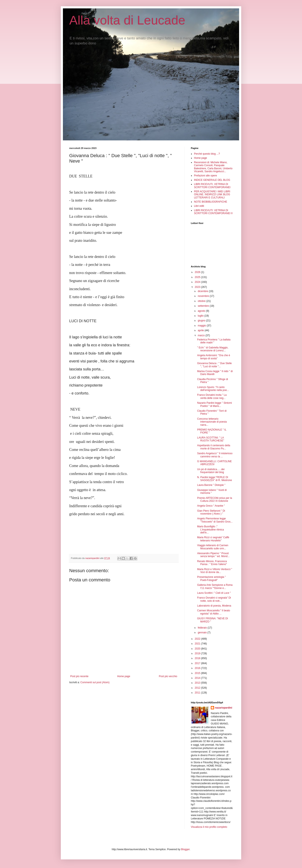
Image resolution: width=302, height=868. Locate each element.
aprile (201, 330)
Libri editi (199, 206)
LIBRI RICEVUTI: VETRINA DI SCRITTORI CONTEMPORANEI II (213, 212)
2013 (198, 683)
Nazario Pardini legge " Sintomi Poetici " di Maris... (215, 404)
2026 (198, 272)
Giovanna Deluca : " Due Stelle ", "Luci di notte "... (214, 365)
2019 (198, 653)
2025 (198, 277)
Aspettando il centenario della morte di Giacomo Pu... (214, 447)
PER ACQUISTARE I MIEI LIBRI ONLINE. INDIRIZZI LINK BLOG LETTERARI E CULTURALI (212, 195)
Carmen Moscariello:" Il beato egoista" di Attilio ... (214, 612)
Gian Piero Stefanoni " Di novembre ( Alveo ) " (211, 512)
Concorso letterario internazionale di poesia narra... (212, 422)
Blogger (185, 849)
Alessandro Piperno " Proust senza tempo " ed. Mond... (213, 555)
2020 (198, 649)
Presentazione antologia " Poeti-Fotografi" (211, 578)
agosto (202, 311)
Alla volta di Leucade (127, 20)
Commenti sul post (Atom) (95, 682)
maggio (202, 326)
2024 (198, 282)
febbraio (203, 628)
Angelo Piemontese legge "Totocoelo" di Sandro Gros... (215, 520)
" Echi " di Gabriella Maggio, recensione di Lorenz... (213, 349)
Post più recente (79, 676)
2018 (198, 658)
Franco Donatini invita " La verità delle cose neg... (212, 396)
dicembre (203, 291)
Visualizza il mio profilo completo (209, 827)
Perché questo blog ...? (207, 154)
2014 (198, 678)
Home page (124, 676)
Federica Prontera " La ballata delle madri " (214, 341)
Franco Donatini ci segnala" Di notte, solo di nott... (214, 599)
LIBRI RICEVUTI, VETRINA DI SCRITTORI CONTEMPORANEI (212, 186)
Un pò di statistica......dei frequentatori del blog (211, 471)
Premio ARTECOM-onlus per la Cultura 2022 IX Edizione (215, 499)
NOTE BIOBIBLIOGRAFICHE (211, 202)
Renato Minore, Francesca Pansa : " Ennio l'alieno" (212, 563)
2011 (198, 693)
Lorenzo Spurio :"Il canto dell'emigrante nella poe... (213, 389)
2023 (198, 287)
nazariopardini (224, 708)
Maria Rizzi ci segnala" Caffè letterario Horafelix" (213, 539)
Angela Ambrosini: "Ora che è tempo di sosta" (214, 357)
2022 (198, 639)
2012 (198, 688)
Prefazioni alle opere (205, 176)
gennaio (203, 633)
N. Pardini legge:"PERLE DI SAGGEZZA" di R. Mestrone (215, 479)
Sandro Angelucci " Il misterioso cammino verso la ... (215, 455)
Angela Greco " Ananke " (211, 506)
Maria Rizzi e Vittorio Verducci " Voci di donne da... (215, 571)
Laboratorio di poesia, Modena (214, 606)
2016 (198, 668)
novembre (204, 296)
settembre (204, 306)
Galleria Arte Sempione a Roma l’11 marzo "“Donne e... (215, 586)
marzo (202, 335)
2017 (198, 663)
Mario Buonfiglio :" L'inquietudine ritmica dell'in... (210, 530)
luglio (201, 316)
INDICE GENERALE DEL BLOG (212, 180)
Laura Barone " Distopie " (211, 485)
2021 (198, 644)
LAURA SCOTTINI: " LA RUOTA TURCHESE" (211, 439)
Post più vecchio (168, 676)
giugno (202, 321)
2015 (198, 673)
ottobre (202, 301)
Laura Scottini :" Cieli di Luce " (214, 593)
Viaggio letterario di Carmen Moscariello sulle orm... (213, 547)
